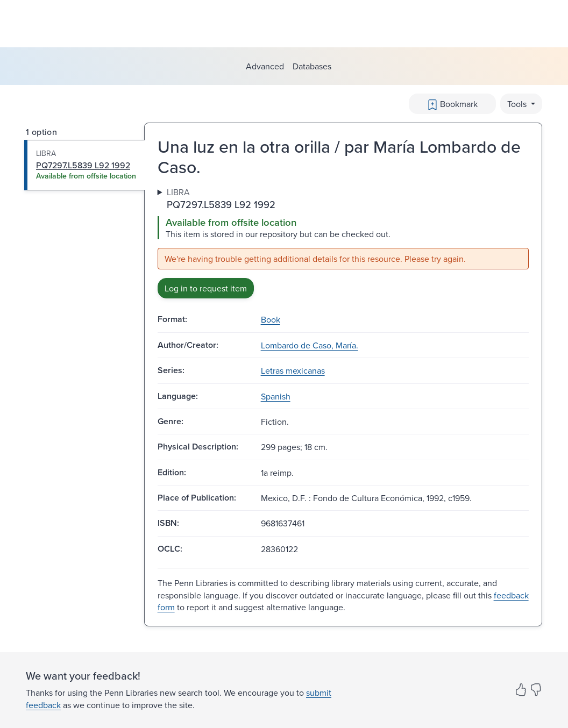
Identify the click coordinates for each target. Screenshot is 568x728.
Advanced (265, 66)
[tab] (85, 165)
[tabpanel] (343, 242)
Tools (518, 104)
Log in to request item (206, 288)
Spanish (276, 396)
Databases (312, 66)
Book (271, 319)
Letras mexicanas (293, 370)
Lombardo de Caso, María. (310, 345)
